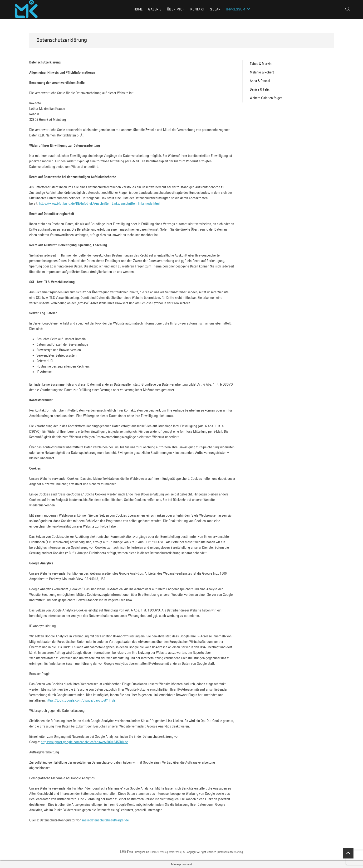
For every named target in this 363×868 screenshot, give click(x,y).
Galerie (155, 9)
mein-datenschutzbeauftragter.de (105, 820)
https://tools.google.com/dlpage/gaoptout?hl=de (81, 700)
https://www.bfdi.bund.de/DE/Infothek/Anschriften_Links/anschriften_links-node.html (99, 204)
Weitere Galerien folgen (266, 98)
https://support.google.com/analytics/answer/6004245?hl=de (84, 742)
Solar (215, 9)
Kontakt (197, 9)
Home (138, 9)
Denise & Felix (260, 89)
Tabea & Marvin (261, 64)
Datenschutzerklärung (230, 852)
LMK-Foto (127, 852)
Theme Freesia (158, 852)
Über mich (176, 9)
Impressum (236, 9)
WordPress (175, 852)
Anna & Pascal (260, 81)
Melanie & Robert (262, 72)
